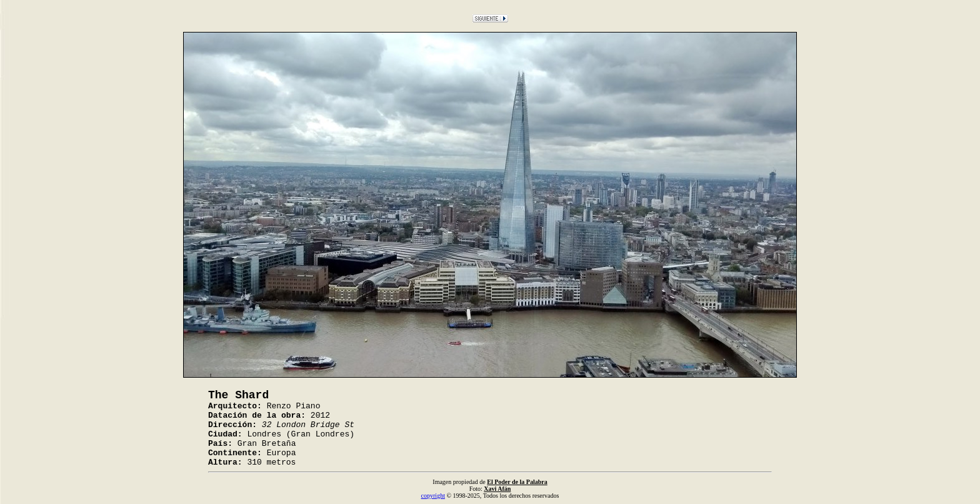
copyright (433, 496)
